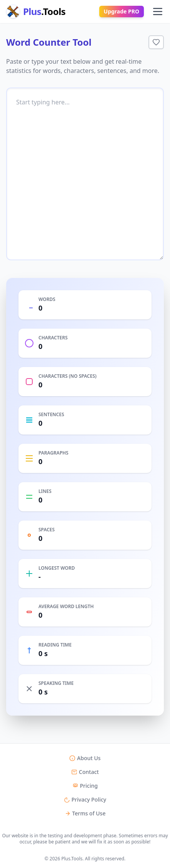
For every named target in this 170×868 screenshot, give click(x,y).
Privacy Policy (85, 799)
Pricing (85, 786)
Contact (85, 772)
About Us (85, 758)
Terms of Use (85, 813)
